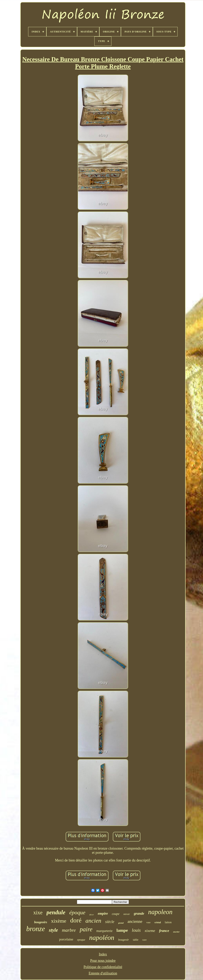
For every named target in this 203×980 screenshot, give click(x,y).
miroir (127, 914)
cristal (158, 922)
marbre (69, 930)
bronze (35, 929)
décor (91, 915)
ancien (93, 921)
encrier (176, 932)
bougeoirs (41, 922)
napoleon (160, 912)
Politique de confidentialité (103, 967)
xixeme (150, 931)
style (53, 930)
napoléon (102, 938)
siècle (110, 922)
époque (77, 912)
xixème (59, 921)
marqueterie (104, 931)
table (135, 940)
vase (148, 922)
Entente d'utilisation (103, 973)
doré (76, 920)
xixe (38, 913)
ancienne (135, 921)
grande (139, 914)
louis (136, 930)
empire (103, 914)
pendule (56, 912)
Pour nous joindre (103, 961)
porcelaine (66, 939)
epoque (81, 940)
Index (103, 954)
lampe (122, 930)
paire (86, 929)
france (164, 931)
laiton (168, 922)
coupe (116, 914)
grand (121, 923)
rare (145, 940)
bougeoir (124, 940)
